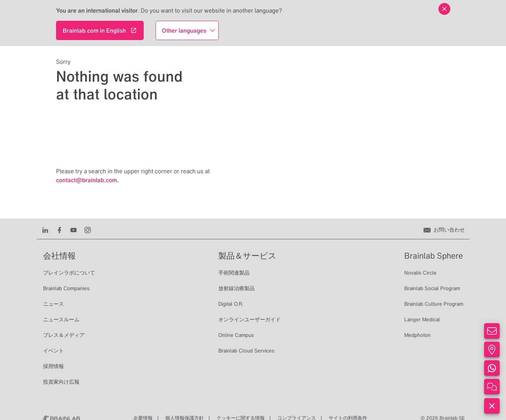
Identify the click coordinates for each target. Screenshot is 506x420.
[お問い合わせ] (444, 230)
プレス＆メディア (64, 335)
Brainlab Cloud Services (246, 351)
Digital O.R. (231, 304)
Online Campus (236, 335)
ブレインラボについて (69, 273)
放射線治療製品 (236, 288)
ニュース (53, 304)
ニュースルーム (61, 319)
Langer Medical (422, 319)
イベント (53, 351)
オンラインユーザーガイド (249, 319)
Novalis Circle (420, 273)
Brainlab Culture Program (434, 304)
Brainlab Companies (66, 288)
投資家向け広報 (61, 382)
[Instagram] (88, 230)
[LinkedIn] (45, 230)
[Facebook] (59, 230)
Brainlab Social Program (432, 288)
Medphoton (417, 335)
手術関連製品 (234, 273)
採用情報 (53, 366)
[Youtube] (74, 230)
